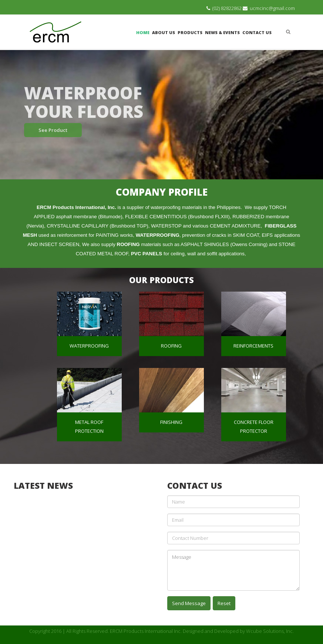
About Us (164, 32)
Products (190, 32)
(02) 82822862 (227, 8)
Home (143, 32)
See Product (53, 130)
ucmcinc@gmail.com (272, 8)
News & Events (222, 32)
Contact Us (257, 32)
